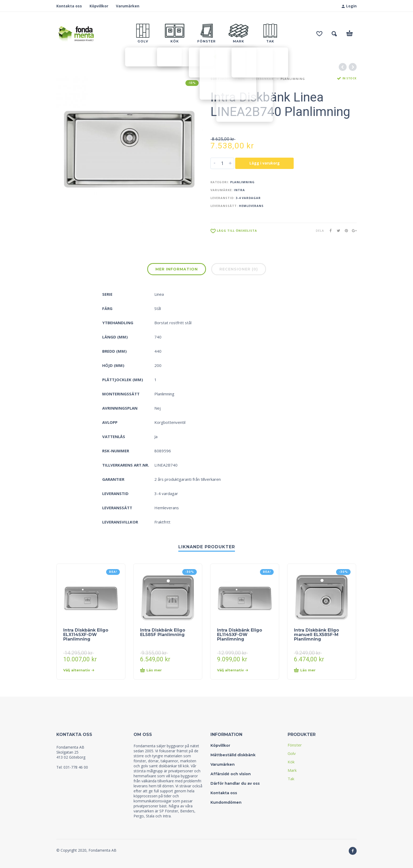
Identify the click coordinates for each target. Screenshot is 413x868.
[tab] (177, 270)
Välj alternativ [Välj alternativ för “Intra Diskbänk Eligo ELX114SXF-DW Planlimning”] (79, 670)
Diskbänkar (263, 79)
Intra (239, 190)
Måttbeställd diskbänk (233, 755)
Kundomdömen (226, 802)
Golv (292, 753)
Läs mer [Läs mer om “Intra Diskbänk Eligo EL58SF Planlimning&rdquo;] (151, 670)
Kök (242, 79)
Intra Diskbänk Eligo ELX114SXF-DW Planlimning (86, 635)
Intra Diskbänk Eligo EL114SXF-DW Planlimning (240, 635)
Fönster (295, 745)
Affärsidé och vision (231, 774)
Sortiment (221, 79)
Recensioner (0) (239, 269)
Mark (292, 770)
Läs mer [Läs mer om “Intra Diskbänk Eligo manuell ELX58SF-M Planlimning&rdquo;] (305, 670)
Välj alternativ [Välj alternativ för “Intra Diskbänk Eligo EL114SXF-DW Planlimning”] (233, 670)
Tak (291, 779)
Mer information (177, 269)
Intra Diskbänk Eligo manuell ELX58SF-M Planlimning (316, 635)
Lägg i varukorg (265, 163)
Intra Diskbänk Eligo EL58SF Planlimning (163, 632)
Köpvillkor (99, 6)
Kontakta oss (69, 6)
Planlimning (293, 79)
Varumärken (128, 6)
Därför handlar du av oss (235, 783)
